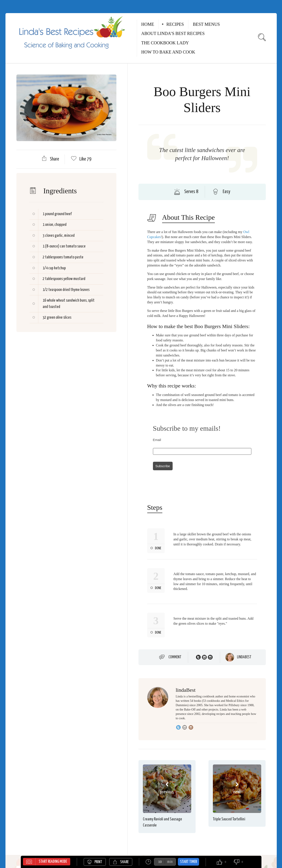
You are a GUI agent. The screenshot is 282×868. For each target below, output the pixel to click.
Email (157, 440)
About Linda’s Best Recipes (173, 33)
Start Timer (188, 862)
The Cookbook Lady (165, 43)
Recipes (175, 24)
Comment (175, 657)
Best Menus (206, 24)
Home (148, 24)
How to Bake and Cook (168, 52)
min (170, 862)
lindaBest (244, 657)
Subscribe (163, 466)
